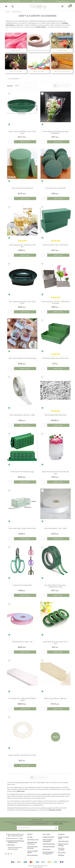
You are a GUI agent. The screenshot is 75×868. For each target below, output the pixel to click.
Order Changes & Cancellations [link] (48, 841)
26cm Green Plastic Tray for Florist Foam (55, 358)
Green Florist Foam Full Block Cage (22, 472)
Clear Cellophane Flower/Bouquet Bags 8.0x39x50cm (56, 132)
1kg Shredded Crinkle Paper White (55, 415)
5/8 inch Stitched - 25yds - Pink (22, 642)
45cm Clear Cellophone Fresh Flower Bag (22, 358)
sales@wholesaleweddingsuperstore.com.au (16, 842)
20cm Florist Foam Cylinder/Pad (22, 188)
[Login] (62, 6)
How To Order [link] (46, 834)
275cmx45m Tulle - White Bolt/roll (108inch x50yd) (22, 699)
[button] (6, 6)
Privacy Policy (58, 824)
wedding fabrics (41, 27)
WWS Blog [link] (61, 855)
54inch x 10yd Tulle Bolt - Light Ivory (55, 698)
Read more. (21, 791)
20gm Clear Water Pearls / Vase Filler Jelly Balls (55, 473)
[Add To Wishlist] (9, 94)
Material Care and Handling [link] (63, 845)
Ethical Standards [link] (33, 855)
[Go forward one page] (69, 86)
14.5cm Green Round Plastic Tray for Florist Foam (22, 132)
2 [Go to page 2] (58, 86)
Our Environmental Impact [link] (33, 852)
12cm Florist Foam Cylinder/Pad (55, 188)
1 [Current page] (55, 86)
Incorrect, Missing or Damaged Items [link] (48, 853)
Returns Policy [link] (47, 849)
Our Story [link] (30, 837)
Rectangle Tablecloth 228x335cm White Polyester (18, 855)
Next (55, 737)
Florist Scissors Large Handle (22, 585)
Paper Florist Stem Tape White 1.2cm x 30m (22, 755)
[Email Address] (35, 828)
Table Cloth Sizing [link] (63, 841)
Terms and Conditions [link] (61, 849)
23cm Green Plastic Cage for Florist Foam (22, 528)
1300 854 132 (11, 845)
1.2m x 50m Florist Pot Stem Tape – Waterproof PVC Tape (55, 586)
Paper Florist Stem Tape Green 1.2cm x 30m (55, 643)
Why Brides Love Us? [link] (33, 840)
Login (21, 838)
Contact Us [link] (61, 834)
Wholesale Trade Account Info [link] (32, 843)
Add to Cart (25, 142)
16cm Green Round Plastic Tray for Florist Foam (22, 303)
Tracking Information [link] (49, 847)
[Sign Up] (56, 828)
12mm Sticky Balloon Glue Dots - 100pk (22, 415)
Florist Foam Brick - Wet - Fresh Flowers (56, 245)
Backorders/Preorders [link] (49, 844)
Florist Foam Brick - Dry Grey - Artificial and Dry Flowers (56, 303)
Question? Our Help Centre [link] (63, 838)
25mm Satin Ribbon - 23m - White (56, 528)
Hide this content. (55, 810)
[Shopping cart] (69, 6)
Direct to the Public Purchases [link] (32, 847)
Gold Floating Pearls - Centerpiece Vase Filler (22, 246)
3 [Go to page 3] (62, 86)
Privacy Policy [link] (62, 853)
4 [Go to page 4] (65, 86)
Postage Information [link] (48, 837)
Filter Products (14, 79)
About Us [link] (30, 834)
